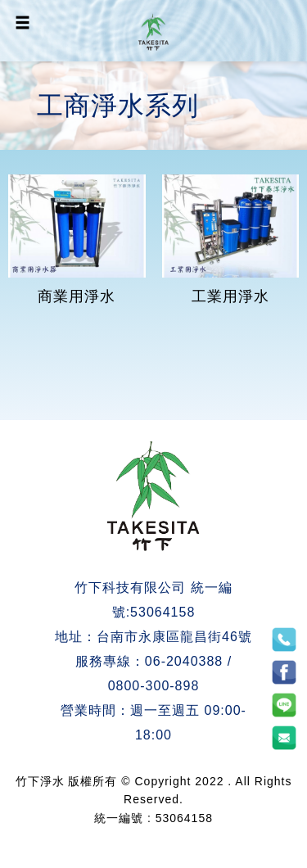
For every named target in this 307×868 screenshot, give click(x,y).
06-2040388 (184, 661)
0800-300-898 (154, 686)
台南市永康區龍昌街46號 (174, 637)
